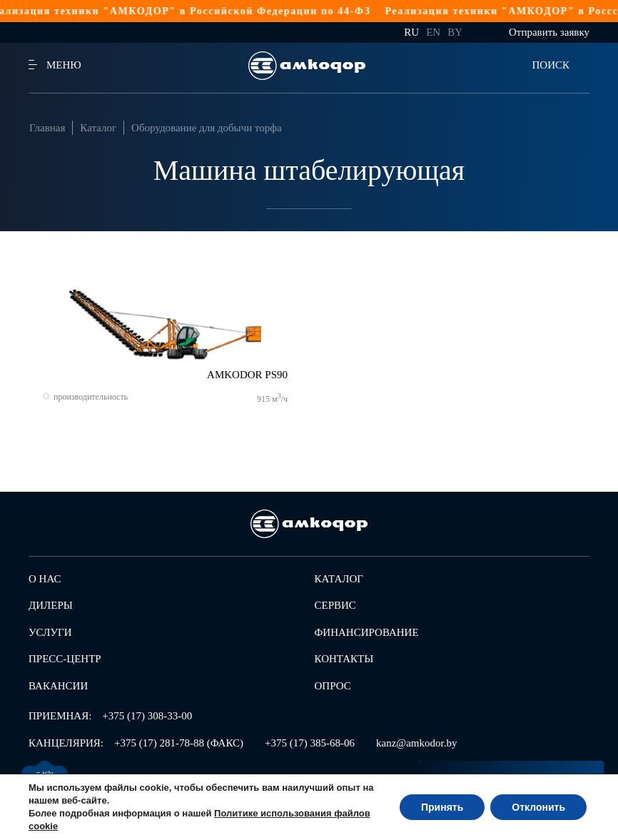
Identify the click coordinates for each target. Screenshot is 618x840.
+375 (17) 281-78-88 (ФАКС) (179, 743)
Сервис (335, 605)
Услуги (50, 632)
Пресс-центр (65, 659)
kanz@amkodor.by (416, 743)
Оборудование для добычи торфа (207, 128)
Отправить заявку (549, 32)
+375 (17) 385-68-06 (310, 743)
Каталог (98, 128)
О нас (45, 579)
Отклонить (538, 807)
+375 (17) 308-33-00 (147, 716)
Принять (442, 807)
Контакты (344, 659)
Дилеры (51, 605)
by (455, 32)
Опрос (333, 686)
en (433, 32)
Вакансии (58, 686)
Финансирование (367, 632)
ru (411, 32)
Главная (47, 128)
